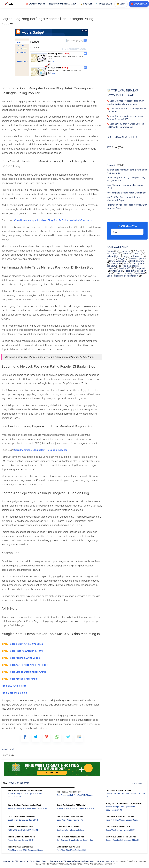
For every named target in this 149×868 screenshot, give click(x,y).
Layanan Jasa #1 (35, 4)
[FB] (25, 738)
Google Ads (140, 268)
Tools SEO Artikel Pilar (14, 686)
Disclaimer (109, 864)
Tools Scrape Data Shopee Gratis (24, 672)
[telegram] (68, 738)
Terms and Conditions (93, 864)
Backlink (137, 256)
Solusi (138, 254)
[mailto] (79, 738)
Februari (111, 165)
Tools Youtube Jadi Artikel (20, 679)
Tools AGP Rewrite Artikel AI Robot (24, 665)
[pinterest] (46, 738)
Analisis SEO (124, 268)
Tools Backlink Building (14, 693)
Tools (125, 256)
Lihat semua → (139, 784)
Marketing (125, 251)
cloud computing (124, 273)
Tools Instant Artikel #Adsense (22, 644)
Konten (110, 251)
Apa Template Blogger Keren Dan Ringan (126, 193)
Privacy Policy (76, 864)
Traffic (110, 258)
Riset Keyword (137, 261)
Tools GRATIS (104, 4)
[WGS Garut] (52, 777)
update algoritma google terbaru (123, 276)
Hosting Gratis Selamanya (63, 4)
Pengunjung (116, 271)
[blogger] (36, 738)
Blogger (121, 258)
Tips (126, 263)
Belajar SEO (112, 256)
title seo (140, 273)
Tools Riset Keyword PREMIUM (22, 651)
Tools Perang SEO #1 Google (21, 658)
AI (138, 251)
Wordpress (112, 254)
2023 (109, 147)
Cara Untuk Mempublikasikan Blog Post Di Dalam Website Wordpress (53, 220)
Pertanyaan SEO (118, 261)
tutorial (126, 254)
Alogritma (115, 263)
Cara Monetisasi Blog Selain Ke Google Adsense (41, 450)
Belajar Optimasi (138, 258)
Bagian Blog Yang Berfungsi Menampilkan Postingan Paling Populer (47, 21)
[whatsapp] (57, 738)
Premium (86, 4)
